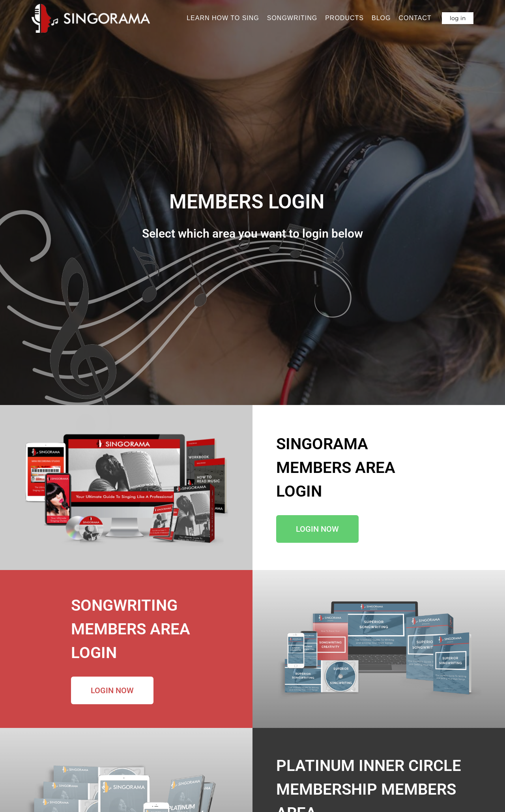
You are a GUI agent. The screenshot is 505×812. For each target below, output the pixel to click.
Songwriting (292, 18)
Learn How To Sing (223, 18)
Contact (415, 18)
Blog (381, 18)
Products (344, 18)
